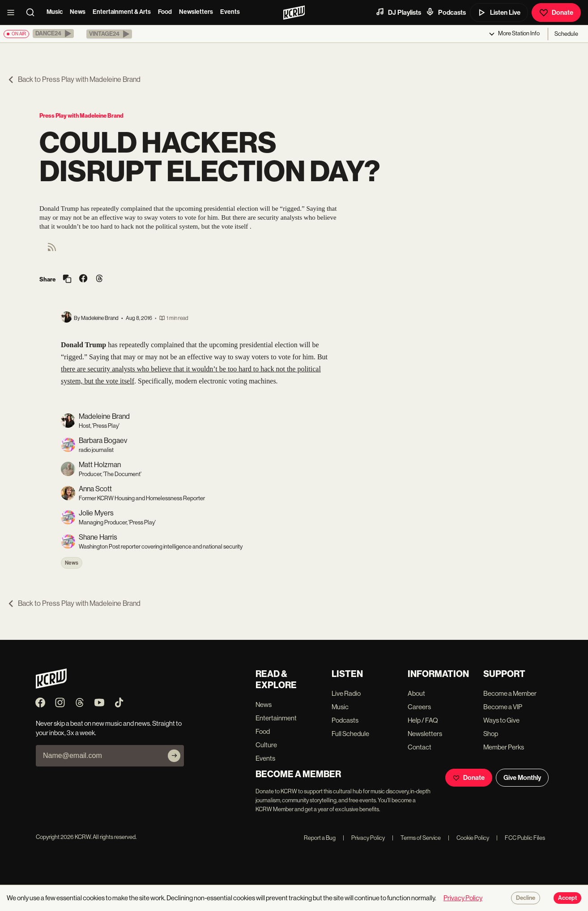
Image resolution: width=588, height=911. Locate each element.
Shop (491, 734)
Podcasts (446, 12)
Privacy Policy (364, 838)
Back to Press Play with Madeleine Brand (74, 79)
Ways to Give (501, 720)
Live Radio (346, 693)
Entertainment (276, 718)
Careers (419, 707)
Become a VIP (503, 707)
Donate (556, 13)
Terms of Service (416, 838)
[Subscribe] (174, 756)
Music (55, 12)
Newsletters (196, 12)
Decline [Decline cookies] (526, 898)
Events (230, 12)
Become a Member (510, 693)
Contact (420, 747)
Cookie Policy (469, 838)
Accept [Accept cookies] (567, 898)
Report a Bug (320, 838)
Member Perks (504, 747)
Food (165, 12)
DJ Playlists (398, 12)
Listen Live (499, 13)
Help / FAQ (423, 720)
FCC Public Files (521, 838)
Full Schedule (350, 734)
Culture (266, 745)
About (416, 693)
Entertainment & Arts (122, 12)
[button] (53, 34)
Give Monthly (522, 778)
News (78, 12)
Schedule (566, 34)
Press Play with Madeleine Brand (81, 116)
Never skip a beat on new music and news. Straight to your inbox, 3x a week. (109, 728)
